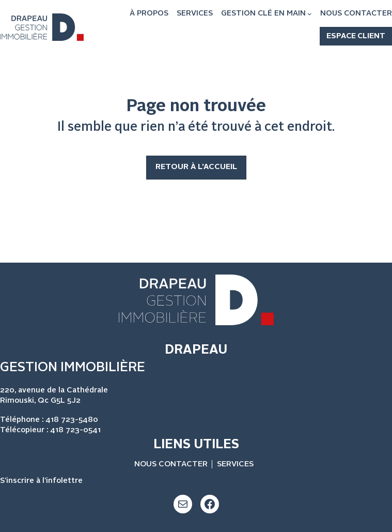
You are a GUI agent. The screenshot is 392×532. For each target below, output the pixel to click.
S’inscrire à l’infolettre (41, 481)
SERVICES (235, 465)
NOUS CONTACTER (171, 465)
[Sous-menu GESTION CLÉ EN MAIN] (310, 14)
